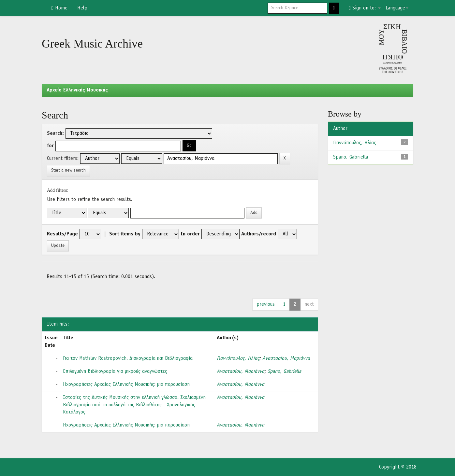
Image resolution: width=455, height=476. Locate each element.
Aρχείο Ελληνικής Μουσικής (77, 90)
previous (266, 304)
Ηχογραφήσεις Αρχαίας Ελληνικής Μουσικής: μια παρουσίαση (126, 385)
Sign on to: (365, 8)
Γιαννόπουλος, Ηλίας (238, 358)
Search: (55, 133)
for (50, 146)
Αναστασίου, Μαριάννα (286, 358)
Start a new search (68, 170)
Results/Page (62, 234)
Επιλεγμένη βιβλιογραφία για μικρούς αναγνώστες (115, 371)
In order (190, 234)
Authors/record (259, 234)
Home (59, 8)
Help (82, 8)
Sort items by (125, 234)
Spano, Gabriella (284, 371)
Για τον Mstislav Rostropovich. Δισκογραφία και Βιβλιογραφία (128, 358)
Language (397, 8)
